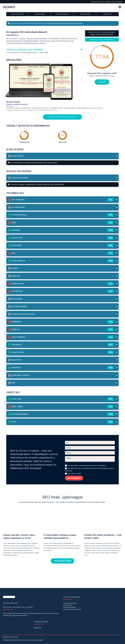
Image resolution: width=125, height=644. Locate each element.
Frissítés (102, 82)
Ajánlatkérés (38, 628)
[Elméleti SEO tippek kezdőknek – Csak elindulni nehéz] (103, 534)
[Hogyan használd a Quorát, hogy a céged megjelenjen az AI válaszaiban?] (22, 534)
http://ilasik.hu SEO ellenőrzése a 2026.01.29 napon (106, 2)
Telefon (69, 453)
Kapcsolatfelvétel (74, 478)
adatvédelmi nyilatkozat (78, 466)
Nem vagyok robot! (73, 474)
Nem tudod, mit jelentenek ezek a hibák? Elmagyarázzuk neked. (102, 33)
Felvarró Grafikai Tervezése (17, 104)
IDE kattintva (65, 41)
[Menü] (120, 7)
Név (67, 443)
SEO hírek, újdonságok (63, 497)
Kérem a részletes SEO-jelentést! (26, 50)
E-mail (68, 448)
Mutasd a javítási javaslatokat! (102, 40)
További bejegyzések (62, 561)
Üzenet (68, 458)
